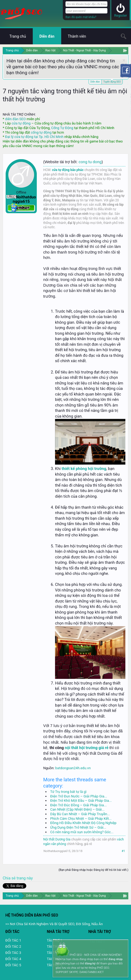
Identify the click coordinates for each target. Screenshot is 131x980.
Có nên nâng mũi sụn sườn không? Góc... (82, 832)
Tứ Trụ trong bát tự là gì (68, 792)
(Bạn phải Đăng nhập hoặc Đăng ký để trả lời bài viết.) (93, 870)
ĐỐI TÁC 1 (13, 940)
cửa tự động (21, 123)
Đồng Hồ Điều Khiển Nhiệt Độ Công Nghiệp (83, 823)
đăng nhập (115, 959)
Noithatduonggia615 (57, 851)
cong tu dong (90, 162)
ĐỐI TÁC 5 (13, 965)
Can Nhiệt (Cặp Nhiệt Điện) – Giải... (77, 809)
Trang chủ (18, 36)
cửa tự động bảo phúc (68, 170)
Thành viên (77, 36)
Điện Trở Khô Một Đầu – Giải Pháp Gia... (81, 801)
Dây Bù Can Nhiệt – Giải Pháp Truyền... (80, 814)
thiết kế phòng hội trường (84, 469)
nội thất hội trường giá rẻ (86, 748)
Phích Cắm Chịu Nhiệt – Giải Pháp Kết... (81, 819)
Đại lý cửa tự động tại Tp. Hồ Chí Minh (34, 137)
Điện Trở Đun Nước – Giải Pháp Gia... (79, 796)
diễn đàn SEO (15, 119)
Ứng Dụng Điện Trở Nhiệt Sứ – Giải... (78, 827)
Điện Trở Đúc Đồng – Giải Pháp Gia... (78, 805)
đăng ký (90, 963)
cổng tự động (41, 132)
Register (121, 15)
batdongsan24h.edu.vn (73, 768)
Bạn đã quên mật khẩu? (81, 17)
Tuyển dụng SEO (112, 81)
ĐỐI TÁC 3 (13, 953)
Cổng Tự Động (62, 128)
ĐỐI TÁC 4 (13, 959)
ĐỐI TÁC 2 (13, 947)
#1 (123, 851)
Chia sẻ (10, 878)
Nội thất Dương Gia (57, 839)
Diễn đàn (95, 82)
